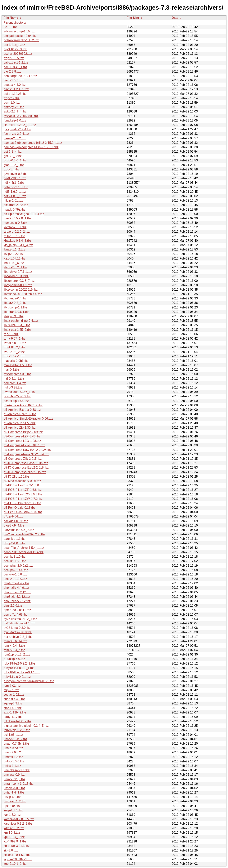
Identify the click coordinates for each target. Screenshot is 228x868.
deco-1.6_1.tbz (14, 80)
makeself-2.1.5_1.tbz (18, 365)
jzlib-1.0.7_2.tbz (14, 236)
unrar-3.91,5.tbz (14, 779)
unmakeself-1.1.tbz (17, 770)
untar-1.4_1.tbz (14, 792)
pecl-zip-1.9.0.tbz (15, 579)
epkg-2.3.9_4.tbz (15, 111)
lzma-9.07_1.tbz (15, 339)
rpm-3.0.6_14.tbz (15, 641)
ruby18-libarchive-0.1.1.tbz (22, 672)
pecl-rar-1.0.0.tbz (15, 574)
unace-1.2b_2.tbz (16, 739)
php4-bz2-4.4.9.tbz (16, 583)
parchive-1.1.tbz (15, 539)
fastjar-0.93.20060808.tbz (21, 116)
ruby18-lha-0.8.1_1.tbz (19, 668)
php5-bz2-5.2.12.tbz (17, 592)
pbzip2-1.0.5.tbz (15, 543)
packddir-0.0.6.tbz (16, 521)
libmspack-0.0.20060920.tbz (23, 294)
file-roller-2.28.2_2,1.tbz (20, 125)
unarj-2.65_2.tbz (15, 752)
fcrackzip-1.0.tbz (15, 120)
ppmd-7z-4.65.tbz (16, 615)
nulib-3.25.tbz (13, 387)
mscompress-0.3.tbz (17, 374)
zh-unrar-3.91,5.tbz (17, 846)
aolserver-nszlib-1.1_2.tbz (21, 40)
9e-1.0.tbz (10, 27)
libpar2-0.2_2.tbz (15, 303)
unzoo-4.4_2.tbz (15, 801)
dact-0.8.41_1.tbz (16, 67)
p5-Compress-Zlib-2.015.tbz (23, 459)
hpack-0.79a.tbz (15, 210)
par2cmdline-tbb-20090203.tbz (24, 534)
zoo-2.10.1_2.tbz (15, 864)
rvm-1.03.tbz (12, 686)
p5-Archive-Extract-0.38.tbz (22, 410)
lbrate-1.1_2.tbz (14, 249)
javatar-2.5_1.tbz (15, 227)
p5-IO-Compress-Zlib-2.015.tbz (25, 472)
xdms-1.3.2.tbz (14, 828)
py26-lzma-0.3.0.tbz (17, 628)
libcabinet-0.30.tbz (16, 276)
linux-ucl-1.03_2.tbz (17, 325)
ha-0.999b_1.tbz (15, 178)
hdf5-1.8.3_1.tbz (15, 196)
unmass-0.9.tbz (14, 775)
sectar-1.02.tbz (14, 695)
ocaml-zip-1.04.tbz (16, 401)
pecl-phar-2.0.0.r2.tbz (18, 566)
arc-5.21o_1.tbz (14, 45)
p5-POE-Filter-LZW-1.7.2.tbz (23, 499)
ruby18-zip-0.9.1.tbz (17, 677)
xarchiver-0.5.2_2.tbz (18, 824)
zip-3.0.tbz (11, 850)
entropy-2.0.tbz (14, 107)
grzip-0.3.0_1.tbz (15, 160)
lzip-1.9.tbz (11, 334)
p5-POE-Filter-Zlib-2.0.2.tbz (22, 503)
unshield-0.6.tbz (14, 788)
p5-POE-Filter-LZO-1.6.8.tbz (23, 494)
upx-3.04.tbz (12, 806)
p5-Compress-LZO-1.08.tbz (22, 441)
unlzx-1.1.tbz (12, 766)
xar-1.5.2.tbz (12, 815)
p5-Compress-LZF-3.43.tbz (22, 436)
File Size (133, 18)
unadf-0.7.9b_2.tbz (16, 744)
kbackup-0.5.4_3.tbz (17, 241)
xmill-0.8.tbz (12, 833)
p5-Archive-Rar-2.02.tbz (20, 414)
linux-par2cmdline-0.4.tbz (21, 321)
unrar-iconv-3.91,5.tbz (19, 784)
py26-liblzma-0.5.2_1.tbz (20, 619)
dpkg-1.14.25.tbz (15, 94)
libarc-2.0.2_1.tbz (15, 267)
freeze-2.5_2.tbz (15, 138)
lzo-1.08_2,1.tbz (15, 347)
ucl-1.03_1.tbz (13, 735)
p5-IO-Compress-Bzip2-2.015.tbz (26, 467)
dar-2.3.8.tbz (12, 72)
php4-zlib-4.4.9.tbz (16, 588)
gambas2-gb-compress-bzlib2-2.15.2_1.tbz (33, 143)
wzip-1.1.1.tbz (13, 810)
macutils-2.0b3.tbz (16, 361)
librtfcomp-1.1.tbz (15, 307)
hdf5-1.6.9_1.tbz (15, 192)
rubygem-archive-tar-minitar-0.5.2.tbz (29, 681)
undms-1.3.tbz (13, 757)
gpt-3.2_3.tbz (13, 156)
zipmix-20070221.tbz (18, 859)
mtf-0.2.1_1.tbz (14, 379)
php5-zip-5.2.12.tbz (17, 597)
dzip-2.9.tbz (12, 98)
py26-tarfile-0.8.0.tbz (18, 632)
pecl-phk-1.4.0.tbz (16, 570)
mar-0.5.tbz (11, 370)
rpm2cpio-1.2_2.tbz (17, 654)
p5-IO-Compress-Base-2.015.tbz (26, 463)
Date (175, 18)
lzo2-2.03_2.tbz (14, 352)
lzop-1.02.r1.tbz (14, 356)
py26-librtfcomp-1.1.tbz (19, 623)
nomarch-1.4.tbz (15, 383)
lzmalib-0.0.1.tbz (15, 343)
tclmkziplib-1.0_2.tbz (18, 721)
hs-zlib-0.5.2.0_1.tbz (17, 218)
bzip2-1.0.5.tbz (14, 58)
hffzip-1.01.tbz (13, 200)
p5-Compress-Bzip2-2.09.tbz (23, 432)
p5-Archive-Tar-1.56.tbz (20, 423)
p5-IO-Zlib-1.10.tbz (16, 477)
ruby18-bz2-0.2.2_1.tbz (19, 663)
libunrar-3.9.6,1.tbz (16, 312)
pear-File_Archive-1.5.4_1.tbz (24, 548)
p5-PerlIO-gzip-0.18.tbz (19, 508)
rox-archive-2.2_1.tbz (18, 637)
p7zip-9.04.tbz (13, 516)
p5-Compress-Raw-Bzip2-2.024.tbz (28, 450)
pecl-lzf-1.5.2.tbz (15, 561)
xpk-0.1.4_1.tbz (14, 837)
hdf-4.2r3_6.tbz (14, 183)
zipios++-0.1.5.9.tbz (17, 855)
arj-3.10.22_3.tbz (15, 49)
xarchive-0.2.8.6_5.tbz (19, 819)
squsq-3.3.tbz (13, 703)
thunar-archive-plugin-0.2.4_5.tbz (26, 726)
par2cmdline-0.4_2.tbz (19, 530)
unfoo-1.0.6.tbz (14, 761)
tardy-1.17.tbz (13, 717)
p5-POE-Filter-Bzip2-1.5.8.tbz (24, 485)
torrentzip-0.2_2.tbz (17, 730)
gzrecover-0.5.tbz (16, 174)
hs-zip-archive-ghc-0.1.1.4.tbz (24, 214)
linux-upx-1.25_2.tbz (17, 330)
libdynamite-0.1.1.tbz (18, 285)
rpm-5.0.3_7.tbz (14, 650)
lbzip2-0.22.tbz (14, 254)
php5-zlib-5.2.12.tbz (17, 601)
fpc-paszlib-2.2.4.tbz (17, 129)
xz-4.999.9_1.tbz (15, 841)
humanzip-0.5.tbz (15, 223)
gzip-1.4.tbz (12, 169)
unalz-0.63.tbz (13, 748)
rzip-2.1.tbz (11, 690)
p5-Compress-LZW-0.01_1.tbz (24, 445)
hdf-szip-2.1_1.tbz (16, 187)
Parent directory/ (15, 23)
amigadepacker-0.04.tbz (20, 36)
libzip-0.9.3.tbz (14, 316)
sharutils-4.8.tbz (14, 699)
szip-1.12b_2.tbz (15, 712)
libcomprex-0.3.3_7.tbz (19, 281)
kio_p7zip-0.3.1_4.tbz (18, 245)
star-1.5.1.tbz (13, 708)
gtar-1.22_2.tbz (14, 165)
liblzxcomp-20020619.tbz (21, 290)
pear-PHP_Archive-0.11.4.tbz (24, 552)
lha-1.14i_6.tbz (14, 263)
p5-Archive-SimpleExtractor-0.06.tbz (28, 419)
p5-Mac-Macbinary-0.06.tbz (22, 481)
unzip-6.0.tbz (12, 797)
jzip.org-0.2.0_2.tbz (17, 232)
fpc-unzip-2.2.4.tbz (16, 134)
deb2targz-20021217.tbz (20, 76)
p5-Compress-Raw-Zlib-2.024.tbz (26, 454)
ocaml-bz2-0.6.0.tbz (17, 396)
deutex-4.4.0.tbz (15, 85)
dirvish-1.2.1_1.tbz (16, 89)
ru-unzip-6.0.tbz (14, 659)
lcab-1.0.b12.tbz (15, 258)
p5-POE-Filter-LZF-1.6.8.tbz (23, 490)
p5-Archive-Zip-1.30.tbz (20, 428)
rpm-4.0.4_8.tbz (14, 646)
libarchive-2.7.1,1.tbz (18, 272)
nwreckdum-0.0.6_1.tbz (20, 392)
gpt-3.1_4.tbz (13, 152)
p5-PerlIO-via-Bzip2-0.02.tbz (23, 512)
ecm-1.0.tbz (12, 103)
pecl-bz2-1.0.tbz (15, 557)
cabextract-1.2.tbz (16, 62)
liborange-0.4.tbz (15, 298)
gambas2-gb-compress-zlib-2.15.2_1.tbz (31, 147)
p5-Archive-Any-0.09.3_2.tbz (23, 405)
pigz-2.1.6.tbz (13, 606)
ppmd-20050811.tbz (17, 610)
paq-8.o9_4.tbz (14, 525)
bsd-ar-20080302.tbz (18, 54)
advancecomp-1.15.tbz (19, 31)
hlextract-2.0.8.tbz (16, 205)
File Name (11, 18)
